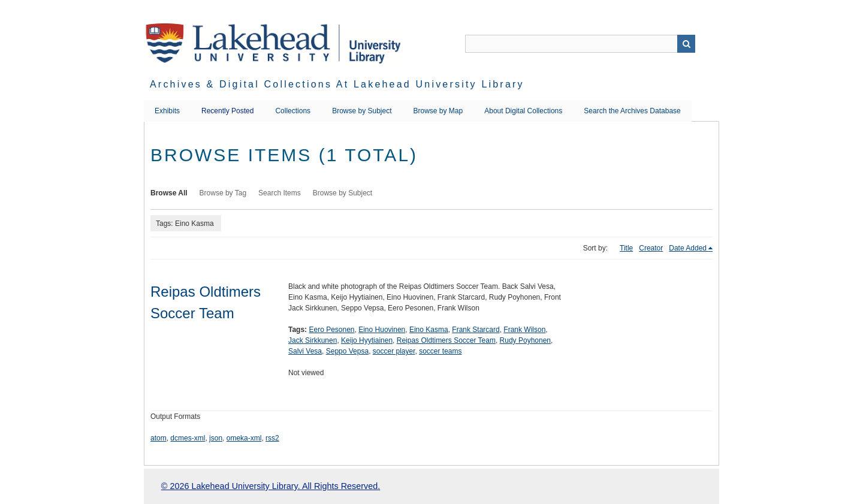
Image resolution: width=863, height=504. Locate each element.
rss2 (272, 438)
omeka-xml (244, 438)
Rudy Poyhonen (525, 340)
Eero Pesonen (331, 330)
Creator (651, 248)
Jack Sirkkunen (313, 340)
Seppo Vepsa (347, 351)
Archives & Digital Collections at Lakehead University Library (337, 84)
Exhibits (167, 111)
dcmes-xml (188, 438)
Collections (293, 111)
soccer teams (440, 351)
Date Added (688, 248)
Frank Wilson (524, 330)
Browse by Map (438, 111)
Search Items (280, 193)
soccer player (394, 351)
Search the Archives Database (632, 111)
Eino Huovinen (382, 330)
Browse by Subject (362, 111)
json (216, 438)
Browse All (169, 193)
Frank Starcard (476, 330)
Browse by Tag (223, 193)
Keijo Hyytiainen (367, 340)
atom (159, 438)
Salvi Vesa (305, 351)
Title (626, 248)
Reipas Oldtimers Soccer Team (446, 340)
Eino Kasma (429, 330)
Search (686, 44)
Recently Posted (227, 111)
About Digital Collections (523, 111)
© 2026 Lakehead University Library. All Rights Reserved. (271, 486)
